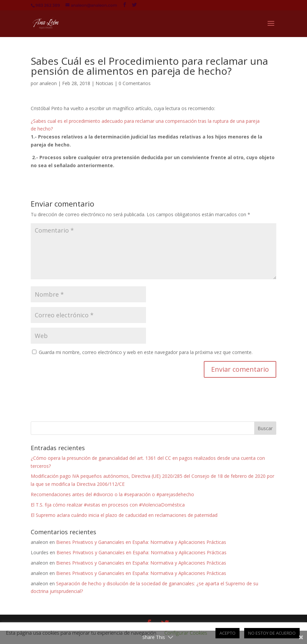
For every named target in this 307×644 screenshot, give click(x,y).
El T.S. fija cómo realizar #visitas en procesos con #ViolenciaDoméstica (108, 505)
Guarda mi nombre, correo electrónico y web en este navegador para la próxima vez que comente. (146, 352)
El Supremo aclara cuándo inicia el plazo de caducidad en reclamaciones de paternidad (124, 515)
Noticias (104, 83)
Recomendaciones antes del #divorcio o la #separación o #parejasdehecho (112, 494)
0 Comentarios (135, 83)
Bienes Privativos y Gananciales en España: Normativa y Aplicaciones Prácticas (141, 542)
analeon (48, 83)
